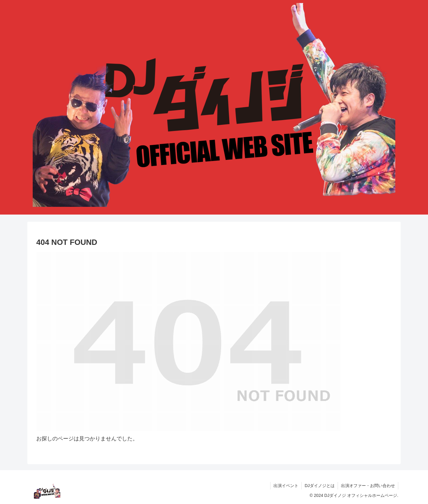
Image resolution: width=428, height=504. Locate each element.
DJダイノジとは (320, 486)
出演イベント (286, 486)
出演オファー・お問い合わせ (368, 486)
